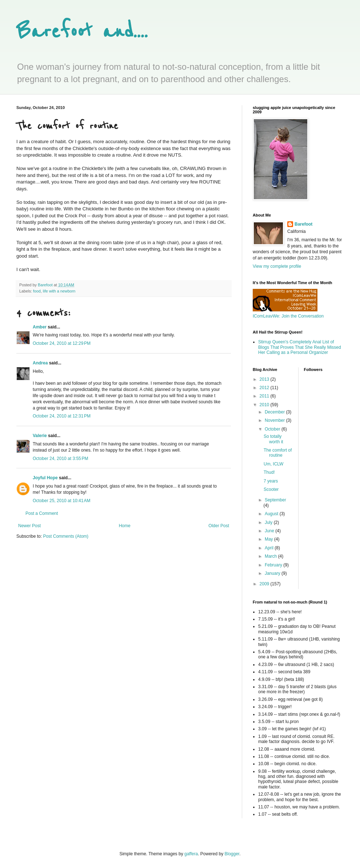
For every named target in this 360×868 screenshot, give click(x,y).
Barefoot (303, 224)
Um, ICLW (273, 464)
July (269, 522)
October (273, 429)
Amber (40, 327)
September (275, 500)
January (273, 573)
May (269, 539)
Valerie (40, 436)
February (274, 565)
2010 (265, 405)
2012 (265, 388)
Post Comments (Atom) (66, 536)
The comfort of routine (278, 453)
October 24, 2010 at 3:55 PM (60, 459)
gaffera (191, 854)
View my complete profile (277, 266)
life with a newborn (59, 291)
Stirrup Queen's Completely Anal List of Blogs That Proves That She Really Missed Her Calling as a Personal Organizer (300, 347)
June (270, 531)
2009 (265, 584)
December (275, 412)
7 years (271, 481)
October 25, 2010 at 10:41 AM (61, 501)
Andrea (40, 363)
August (272, 514)
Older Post (219, 526)
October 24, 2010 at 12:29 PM (62, 343)
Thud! (269, 472)
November (275, 420)
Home (125, 526)
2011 (265, 396)
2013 (265, 379)
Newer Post (29, 526)
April (270, 548)
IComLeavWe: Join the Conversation (288, 316)
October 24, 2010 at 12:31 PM (62, 416)
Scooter (271, 489)
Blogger (232, 854)
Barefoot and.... (82, 32)
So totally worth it (273, 439)
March (271, 556)
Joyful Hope (45, 478)
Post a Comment (42, 513)
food (37, 291)
